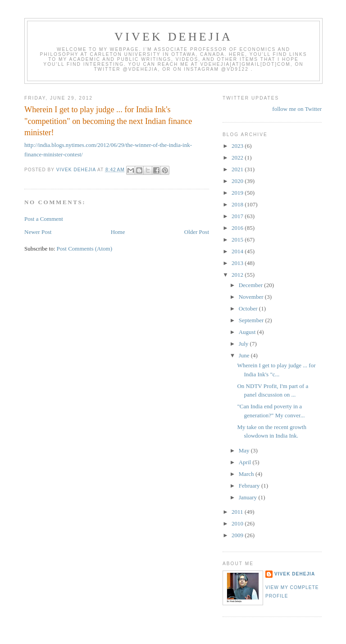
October (249, 308)
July (244, 344)
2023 (238, 146)
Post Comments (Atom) (85, 249)
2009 (238, 535)
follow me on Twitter (297, 109)
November (252, 297)
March (247, 474)
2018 (238, 204)
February (250, 486)
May (245, 450)
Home (118, 232)
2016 (238, 228)
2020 (238, 181)
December (252, 285)
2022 (238, 158)
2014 (238, 251)
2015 (238, 240)
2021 (238, 169)
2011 (238, 512)
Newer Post (38, 232)
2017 (238, 216)
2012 (238, 275)
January (249, 497)
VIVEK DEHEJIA (173, 37)
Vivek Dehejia (295, 574)
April (246, 462)
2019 (238, 193)
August (248, 332)
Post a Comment (44, 219)
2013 (238, 263)
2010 (238, 523)
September (252, 320)
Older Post (197, 232)
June (245, 355)
